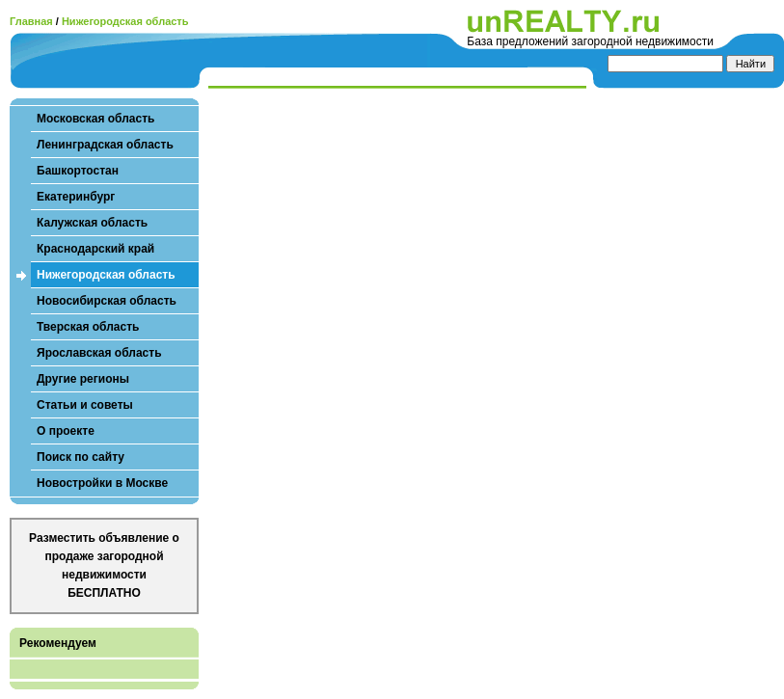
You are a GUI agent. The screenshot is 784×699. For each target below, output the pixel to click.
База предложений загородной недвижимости (590, 41)
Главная (31, 21)
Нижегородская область (125, 21)
